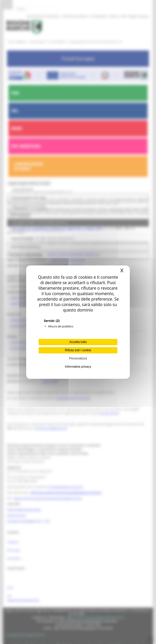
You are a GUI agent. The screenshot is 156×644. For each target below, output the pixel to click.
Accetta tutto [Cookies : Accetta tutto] (78, 342)
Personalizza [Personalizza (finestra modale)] (78, 358)
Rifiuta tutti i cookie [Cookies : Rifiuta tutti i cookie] (78, 350)
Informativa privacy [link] (78, 367)
